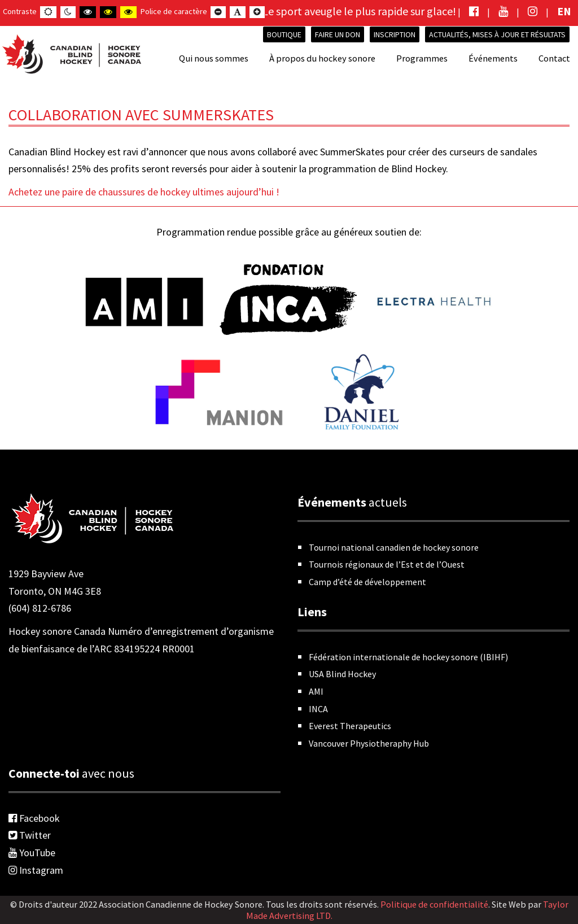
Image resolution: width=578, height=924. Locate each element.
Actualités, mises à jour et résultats (497, 34)
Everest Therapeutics (350, 726)
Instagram (36, 870)
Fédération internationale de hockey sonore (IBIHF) (408, 657)
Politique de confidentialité (434, 904)
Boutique (284, 34)
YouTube (32, 853)
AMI (316, 691)
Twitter (30, 835)
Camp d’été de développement (367, 582)
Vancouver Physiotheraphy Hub (369, 743)
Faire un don (338, 34)
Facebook (34, 818)
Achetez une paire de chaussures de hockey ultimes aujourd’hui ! (144, 192)
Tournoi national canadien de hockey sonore (394, 547)
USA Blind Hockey (342, 674)
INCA (318, 709)
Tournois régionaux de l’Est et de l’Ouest (387, 564)
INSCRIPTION (395, 34)
